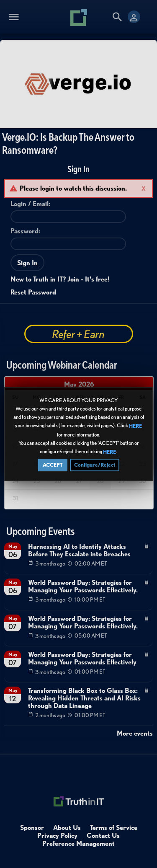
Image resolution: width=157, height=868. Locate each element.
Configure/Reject (95, 465)
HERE (135, 426)
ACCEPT (53, 465)
